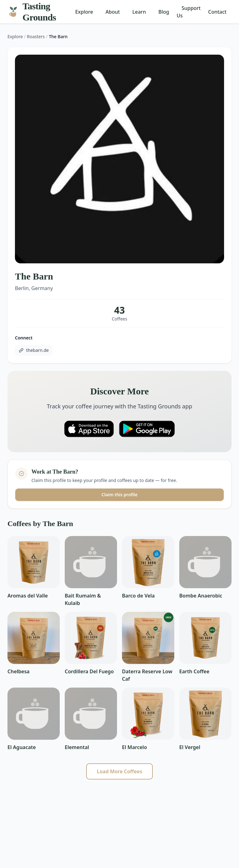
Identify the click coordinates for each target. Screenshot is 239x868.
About (113, 12)
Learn (139, 12)
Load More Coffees (119, 771)
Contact (217, 12)
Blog (164, 12)
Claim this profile (119, 495)
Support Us (188, 12)
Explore (84, 12)
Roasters (36, 36)
